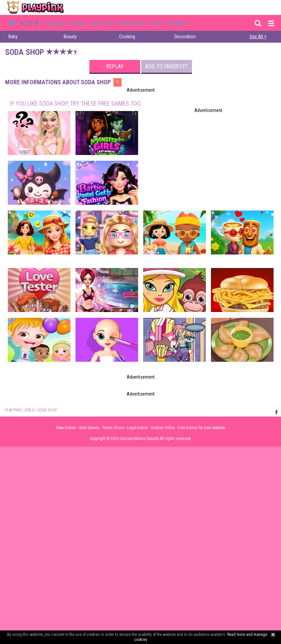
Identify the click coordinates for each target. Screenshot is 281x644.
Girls (29, 410)
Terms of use (113, 428)
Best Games (89, 428)
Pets (157, 23)
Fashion (177, 23)
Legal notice (137, 428)
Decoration (133, 23)
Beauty (78, 23)
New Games (66, 428)
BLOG (30, 23)
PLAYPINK (13, 410)
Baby (13, 37)
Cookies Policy (163, 428)
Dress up (103, 23)
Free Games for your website (201, 428)
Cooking (55, 23)
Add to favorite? (166, 66)
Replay (115, 66)
